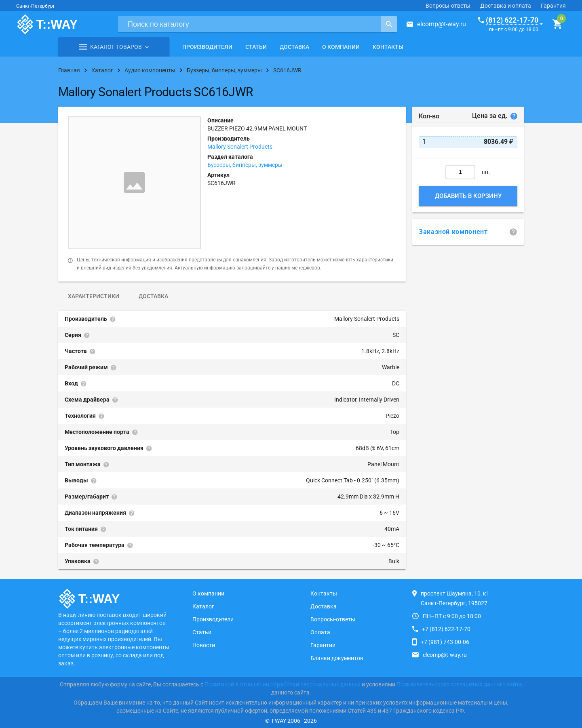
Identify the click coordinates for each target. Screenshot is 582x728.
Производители (207, 47)
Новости (204, 645)
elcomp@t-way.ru (442, 24)
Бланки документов (337, 658)
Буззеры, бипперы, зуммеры (245, 165)
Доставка (294, 47)
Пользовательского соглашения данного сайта (459, 684)
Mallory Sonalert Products (240, 147)
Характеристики (94, 296)
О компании (341, 47)
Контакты (388, 47)
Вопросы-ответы (448, 6)
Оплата (320, 632)
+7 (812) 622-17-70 (446, 629)
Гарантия (553, 6)
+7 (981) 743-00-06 (445, 642)
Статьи (256, 47)
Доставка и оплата (506, 6)
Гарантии (323, 645)
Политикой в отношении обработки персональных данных (283, 684)
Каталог (203, 606)
